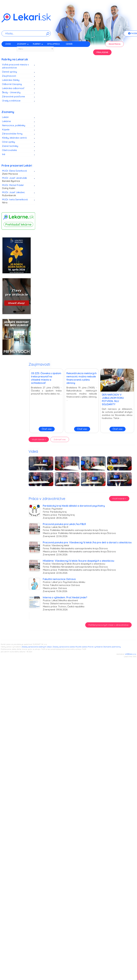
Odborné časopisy (12, 84)
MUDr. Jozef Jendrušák (17, 180)
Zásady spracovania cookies (64, 647)
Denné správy (9, 72)
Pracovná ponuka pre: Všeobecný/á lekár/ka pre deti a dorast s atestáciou (87, 542)
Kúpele (6, 129)
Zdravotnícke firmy (12, 134)
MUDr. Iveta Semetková (17, 201)
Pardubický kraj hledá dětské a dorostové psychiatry (74, 506)
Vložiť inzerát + (119, 499)
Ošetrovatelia (9, 150)
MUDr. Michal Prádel (17, 187)
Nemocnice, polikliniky (14, 125)
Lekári (5, 117)
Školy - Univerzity (11, 92)
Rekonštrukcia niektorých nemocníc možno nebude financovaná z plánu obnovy (81, 378)
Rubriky (38, 44)
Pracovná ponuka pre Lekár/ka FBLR (64, 524)
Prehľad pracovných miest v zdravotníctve (108, 625)
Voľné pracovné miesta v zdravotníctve (15, 66)
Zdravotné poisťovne (13, 96)
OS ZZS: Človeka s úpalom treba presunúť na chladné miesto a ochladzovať (46, 378)
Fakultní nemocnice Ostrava (59, 579)
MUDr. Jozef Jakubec (17, 194)
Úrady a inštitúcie (11, 101)
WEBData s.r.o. (131, 654)
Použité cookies (81, 647)
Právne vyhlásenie (95, 647)
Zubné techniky (10, 146)
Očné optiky (8, 142)
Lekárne (6, 121)
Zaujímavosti (9, 76)
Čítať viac (47, 429)
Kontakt (10, 49)
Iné (4, 154)
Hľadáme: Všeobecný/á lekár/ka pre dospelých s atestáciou (79, 561)
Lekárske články (11, 80)
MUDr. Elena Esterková (17, 172)
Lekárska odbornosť (13, 88)
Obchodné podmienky (112, 647)
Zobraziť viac (60, 439)
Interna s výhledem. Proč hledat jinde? (65, 597)
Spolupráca (53, 44)
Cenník (69, 44)
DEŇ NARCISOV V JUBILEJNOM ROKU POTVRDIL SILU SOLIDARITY (113, 399)
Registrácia (115, 44)
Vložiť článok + (39, 439)
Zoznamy (23, 44)
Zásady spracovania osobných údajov (37, 647)
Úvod (8, 44)
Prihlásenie (102, 52)
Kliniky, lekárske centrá (14, 138)
